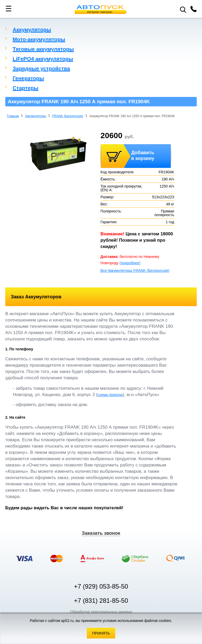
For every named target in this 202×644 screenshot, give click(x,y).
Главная (13, 116)
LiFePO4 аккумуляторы (43, 59)
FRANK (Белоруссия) (68, 116)
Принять (101, 633)
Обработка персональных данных (101, 612)
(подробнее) (130, 263)
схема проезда (110, 395)
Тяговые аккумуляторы (43, 49)
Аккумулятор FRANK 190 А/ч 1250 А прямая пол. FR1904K (132, 116)
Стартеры (26, 88)
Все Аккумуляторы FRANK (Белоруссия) (135, 271)
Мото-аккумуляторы (39, 39)
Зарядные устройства (41, 69)
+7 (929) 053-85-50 (101, 586)
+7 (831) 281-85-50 (101, 601)
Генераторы (28, 78)
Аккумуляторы (32, 30)
